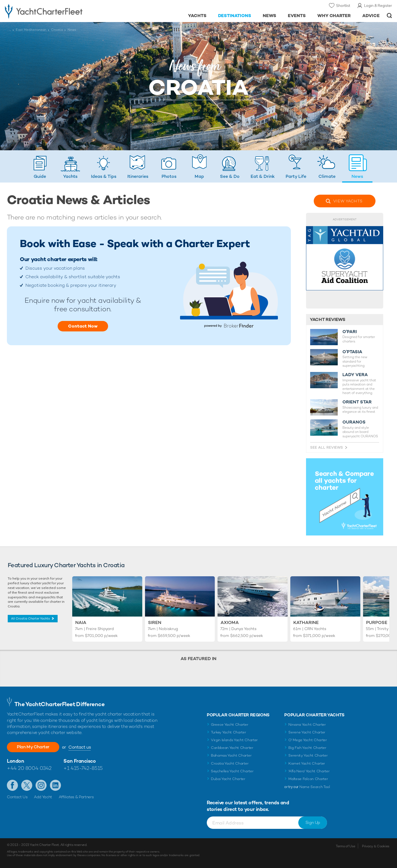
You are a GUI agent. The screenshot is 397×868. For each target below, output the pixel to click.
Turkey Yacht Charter (229, 732)
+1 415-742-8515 (83, 768)
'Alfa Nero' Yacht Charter (309, 771)
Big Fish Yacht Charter (307, 748)
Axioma (230, 622)
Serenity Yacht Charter (308, 755)
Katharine (306, 622)
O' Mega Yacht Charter (308, 740)
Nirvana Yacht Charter (307, 724)
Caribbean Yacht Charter (232, 748)
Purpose (377, 622)
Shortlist (343, 6)
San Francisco (80, 761)
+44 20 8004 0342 (29, 768)
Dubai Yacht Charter (228, 779)
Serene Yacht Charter (307, 732)
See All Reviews (327, 447)
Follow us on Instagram (41, 785)
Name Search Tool (315, 787)
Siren (155, 622)
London (15, 761)
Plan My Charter (33, 747)
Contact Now (83, 326)
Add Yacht (43, 797)
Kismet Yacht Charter (307, 763)
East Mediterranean (31, 30)
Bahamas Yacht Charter (231, 755)
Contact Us (17, 797)
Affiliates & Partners (76, 797)
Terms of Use (345, 846)
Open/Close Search (389, 16)
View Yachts (348, 201)
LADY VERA (355, 375)
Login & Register (378, 6)
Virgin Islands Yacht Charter (234, 740)
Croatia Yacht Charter (230, 763)
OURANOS (354, 422)
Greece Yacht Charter (230, 724)
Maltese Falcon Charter (308, 779)
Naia (81, 622)
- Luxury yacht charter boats (61, 11)
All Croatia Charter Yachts (30, 618)
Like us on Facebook (12, 785)
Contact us (80, 747)
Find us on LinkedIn (55, 785)
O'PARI (350, 332)
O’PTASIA (352, 352)
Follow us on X (27, 785)
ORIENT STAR (357, 402)
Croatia (57, 30)
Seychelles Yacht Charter (232, 771)
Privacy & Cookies (376, 846)
